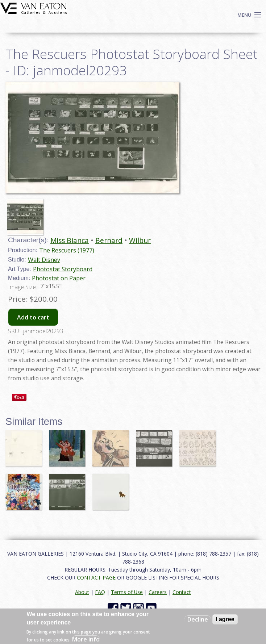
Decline (198, 619)
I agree (225, 619)
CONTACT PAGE (96, 578)
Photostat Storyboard (63, 269)
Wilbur (140, 240)
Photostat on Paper (59, 278)
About (82, 592)
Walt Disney (44, 260)
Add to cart (33, 317)
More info (86, 639)
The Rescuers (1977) (67, 250)
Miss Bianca (70, 240)
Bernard (109, 240)
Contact (182, 592)
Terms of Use (127, 592)
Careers (158, 592)
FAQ (100, 592)
